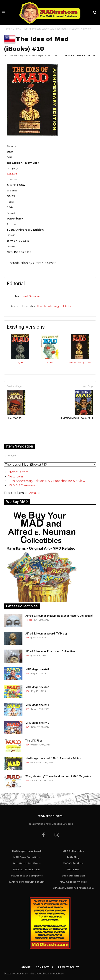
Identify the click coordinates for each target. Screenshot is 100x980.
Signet (20, 363)
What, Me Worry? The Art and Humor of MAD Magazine (58, 776)
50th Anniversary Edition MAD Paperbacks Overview (47, 481)
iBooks (12, 174)
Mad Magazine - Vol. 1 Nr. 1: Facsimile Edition (53, 758)
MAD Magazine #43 (37, 669)
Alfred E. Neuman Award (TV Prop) (46, 634)
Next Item (15, 476)
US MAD (17, 29)
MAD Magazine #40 (37, 723)
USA (27, 638)
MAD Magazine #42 (37, 687)
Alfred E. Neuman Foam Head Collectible (50, 651)
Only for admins (17, 437)
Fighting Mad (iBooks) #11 (77, 405)
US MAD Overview (21, 485)
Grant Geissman (31, 296)
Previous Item (18, 472)
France (29, 620)
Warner (50, 363)
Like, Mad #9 (16, 405)
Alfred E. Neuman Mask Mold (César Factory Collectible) (59, 616)
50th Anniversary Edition (80, 363)
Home (7, 29)
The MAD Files (34, 741)
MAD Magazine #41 (37, 705)
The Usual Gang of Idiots (54, 306)
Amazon (35, 493)
